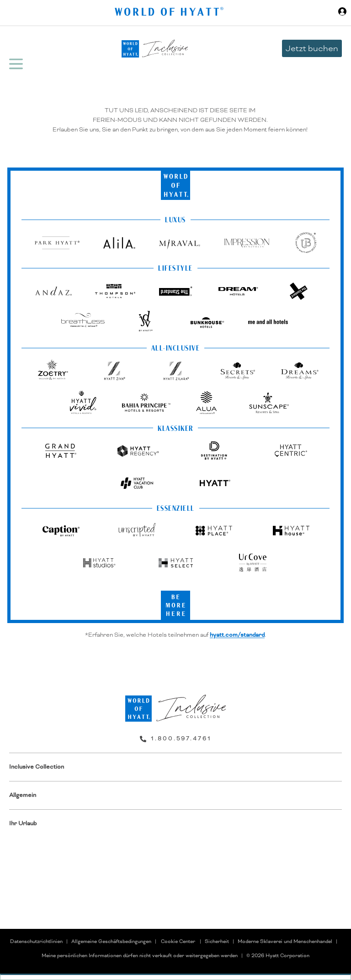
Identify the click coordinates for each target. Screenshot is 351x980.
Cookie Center (178, 941)
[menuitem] (175, 767)
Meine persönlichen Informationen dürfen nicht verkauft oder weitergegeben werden (140, 955)
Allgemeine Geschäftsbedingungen (111, 941)
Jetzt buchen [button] (312, 48)
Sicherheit (217, 941)
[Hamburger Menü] (16, 64)
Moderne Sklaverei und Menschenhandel (285, 941)
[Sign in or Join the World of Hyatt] (342, 13)
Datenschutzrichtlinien (36, 941)
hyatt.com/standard (237, 635)
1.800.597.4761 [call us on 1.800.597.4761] (181, 739)
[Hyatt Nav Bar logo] (170, 13)
